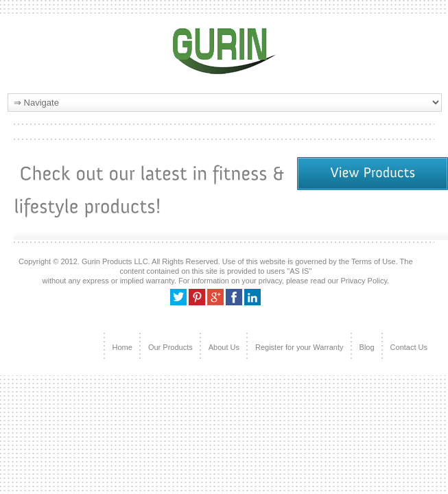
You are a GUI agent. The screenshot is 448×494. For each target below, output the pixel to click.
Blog (367, 347)
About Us (224, 347)
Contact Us (409, 347)
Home (122, 347)
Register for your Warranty (299, 347)
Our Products (170, 347)
